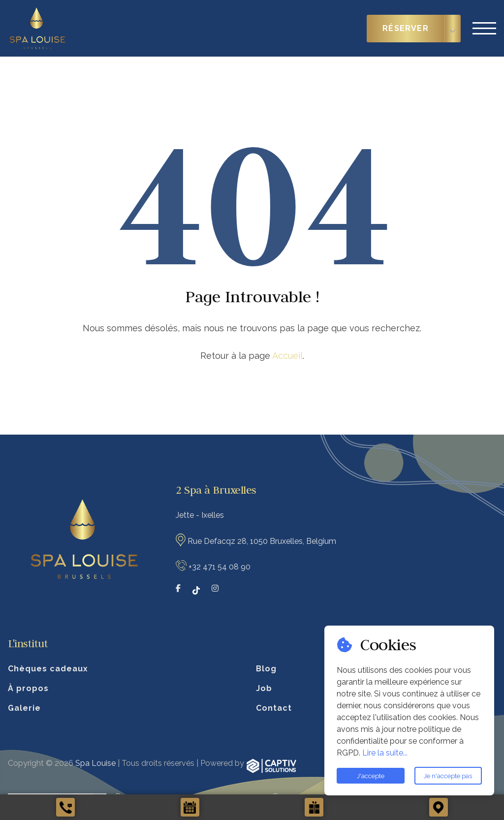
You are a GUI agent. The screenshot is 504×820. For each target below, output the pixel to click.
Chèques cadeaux (48, 669)
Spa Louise (95, 763)
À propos (28, 688)
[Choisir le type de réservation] (453, 29)
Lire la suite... (385, 753)
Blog (266, 669)
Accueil (287, 356)
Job (264, 688)
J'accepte (371, 776)
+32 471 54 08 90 (220, 567)
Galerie (24, 708)
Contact (274, 708)
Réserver (406, 28)
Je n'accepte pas (448, 776)
